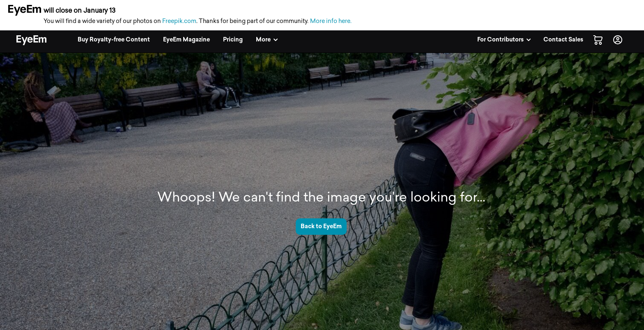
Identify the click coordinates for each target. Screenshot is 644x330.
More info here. (331, 21)
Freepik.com (179, 21)
